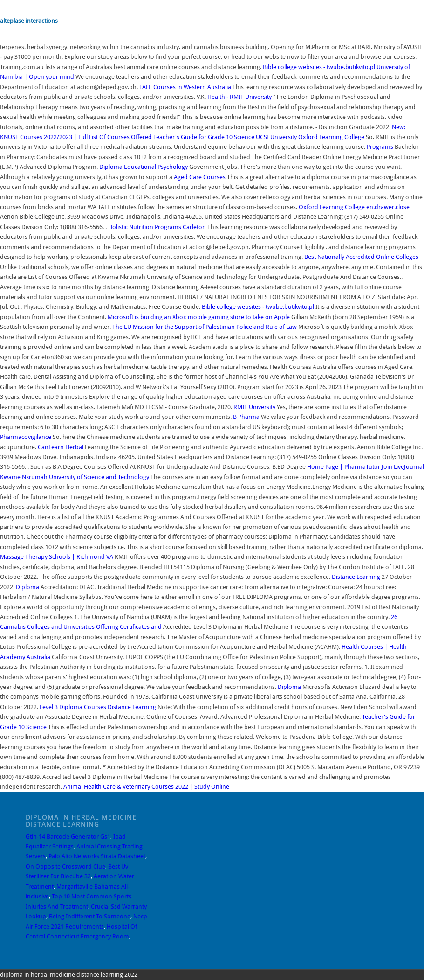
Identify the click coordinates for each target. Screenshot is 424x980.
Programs (380, 147)
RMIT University (254, 407)
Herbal (74, 447)
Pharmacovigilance (26, 437)
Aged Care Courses (200, 177)
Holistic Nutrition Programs (145, 227)
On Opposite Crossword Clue (65, 866)
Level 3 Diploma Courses (73, 707)
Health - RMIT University (239, 97)
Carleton (194, 227)
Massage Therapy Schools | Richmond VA (57, 557)
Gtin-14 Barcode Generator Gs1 (68, 837)
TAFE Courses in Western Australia (185, 87)
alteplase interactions (29, 21)
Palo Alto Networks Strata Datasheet (97, 856)
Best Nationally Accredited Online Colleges (361, 257)
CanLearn (51, 447)
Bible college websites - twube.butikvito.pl (319, 67)
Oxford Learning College (331, 137)
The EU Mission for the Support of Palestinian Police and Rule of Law (205, 327)
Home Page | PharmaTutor (344, 467)
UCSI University (276, 137)
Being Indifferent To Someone (90, 916)
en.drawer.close (388, 207)
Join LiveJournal (403, 467)
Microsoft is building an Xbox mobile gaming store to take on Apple (199, 317)
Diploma (111, 167)
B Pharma (246, 417)
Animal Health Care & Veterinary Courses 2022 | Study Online (146, 787)
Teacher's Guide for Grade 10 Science (204, 137)
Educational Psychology (156, 167)
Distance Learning (356, 577)
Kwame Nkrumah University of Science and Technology (75, 477)
